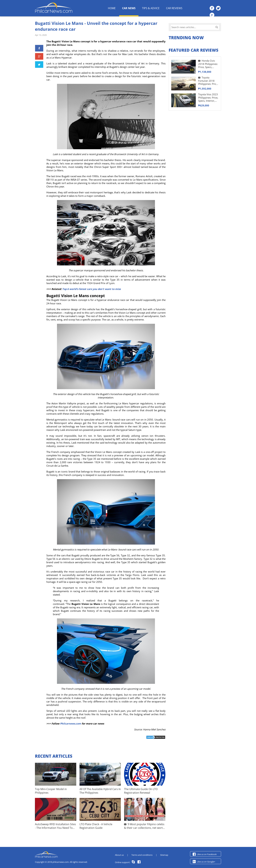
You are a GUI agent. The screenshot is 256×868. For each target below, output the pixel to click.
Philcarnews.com (71, 724)
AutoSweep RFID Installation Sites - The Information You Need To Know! (55, 826)
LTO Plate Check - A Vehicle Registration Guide (96, 826)
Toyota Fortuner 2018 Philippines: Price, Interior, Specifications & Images (208, 81)
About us (119, 855)
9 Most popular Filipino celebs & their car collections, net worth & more (144, 826)
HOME (112, 8)
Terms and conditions (142, 855)
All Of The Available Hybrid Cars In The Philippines (100, 791)
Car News (129, 8)
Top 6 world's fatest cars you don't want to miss (91, 289)
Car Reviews (174, 8)
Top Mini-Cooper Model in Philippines (51, 791)
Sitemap (164, 855)
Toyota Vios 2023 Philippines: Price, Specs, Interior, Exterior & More (208, 98)
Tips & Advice (151, 8)
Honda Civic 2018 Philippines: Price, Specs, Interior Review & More (208, 64)
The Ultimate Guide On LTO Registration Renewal (141, 791)
